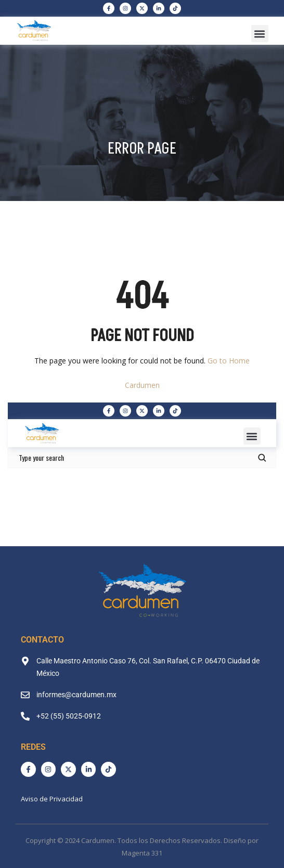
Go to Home (229, 361)
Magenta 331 (142, 853)
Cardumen (142, 385)
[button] (260, 34)
